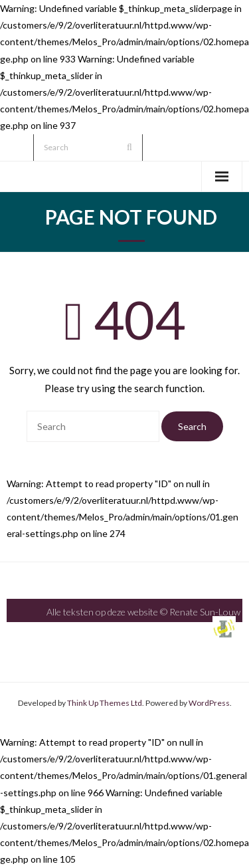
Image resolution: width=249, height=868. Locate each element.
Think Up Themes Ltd (105, 703)
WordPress (209, 703)
